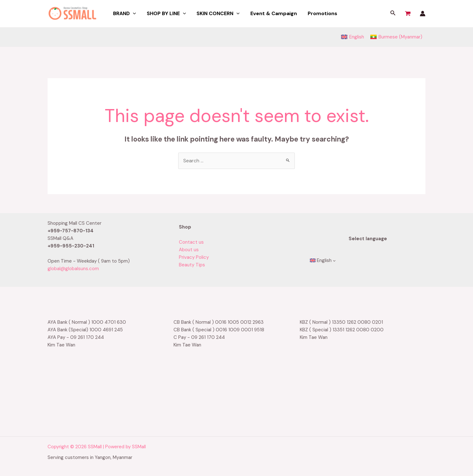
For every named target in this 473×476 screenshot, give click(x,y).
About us (189, 250)
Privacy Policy (194, 257)
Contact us (191, 242)
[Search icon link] (393, 14)
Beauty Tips (192, 265)
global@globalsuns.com (73, 269)
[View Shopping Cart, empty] (408, 14)
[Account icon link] (423, 14)
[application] (133, 14)
